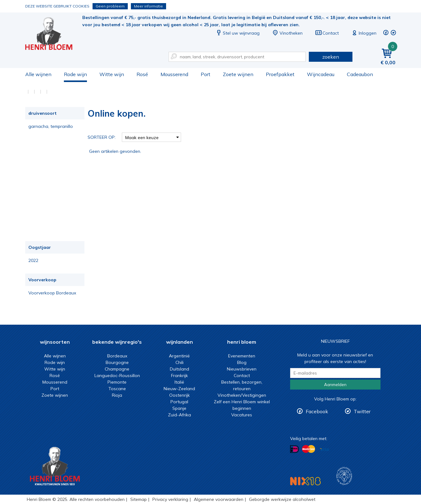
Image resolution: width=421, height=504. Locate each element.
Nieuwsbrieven (242, 369)
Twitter (362, 411)
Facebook (317, 411)
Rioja (117, 395)
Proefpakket (280, 74)
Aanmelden (335, 385)
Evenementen (242, 356)
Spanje (179, 408)
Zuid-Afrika (179, 415)
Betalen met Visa (324, 450)
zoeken (331, 57)
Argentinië (179, 356)
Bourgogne (117, 362)
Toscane (117, 389)
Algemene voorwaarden (219, 499)
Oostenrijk (179, 395)
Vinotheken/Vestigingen (242, 395)
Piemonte (117, 382)
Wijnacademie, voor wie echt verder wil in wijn (344, 476)
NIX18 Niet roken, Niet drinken (305, 481)
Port (206, 74)
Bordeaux (117, 356)
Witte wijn (112, 74)
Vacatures (242, 415)
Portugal (179, 402)
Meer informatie (148, 6)
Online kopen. (53, 34)
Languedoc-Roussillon (117, 376)
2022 (33, 260)
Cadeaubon (360, 74)
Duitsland (179, 369)
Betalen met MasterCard (309, 449)
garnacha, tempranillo (51, 126)
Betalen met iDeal (294, 449)
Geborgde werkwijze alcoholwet (282, 499)
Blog (242, 362)
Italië (179, 382)
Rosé (142, 74)
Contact (327, 33)
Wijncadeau (321, 74)
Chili (179, 362)
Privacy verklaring (170, 499)
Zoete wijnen (238, 74)
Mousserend (174, 74)
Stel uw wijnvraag (237, 33)
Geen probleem (110, 6)
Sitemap (139, 499)
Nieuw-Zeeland (179, 389)
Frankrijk (179, 376)
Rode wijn (75, 74)
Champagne (117, 369)
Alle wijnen (38, 74)
